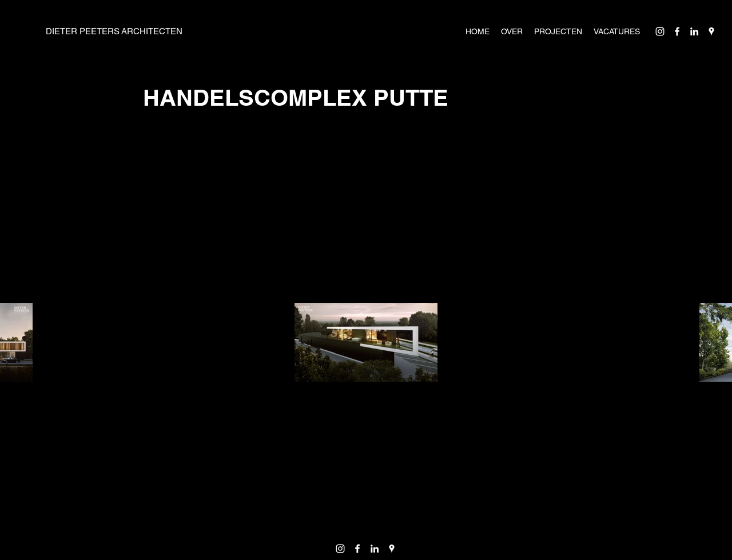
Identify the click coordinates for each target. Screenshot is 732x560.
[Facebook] (677, 31)
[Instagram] (660, 31)
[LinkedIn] (694, 31)
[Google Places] (711, 31)
